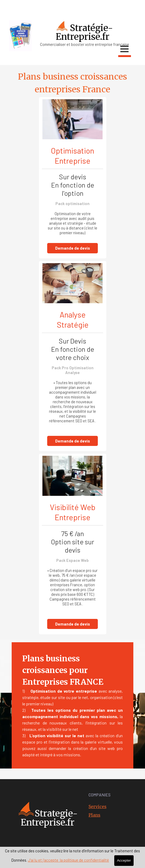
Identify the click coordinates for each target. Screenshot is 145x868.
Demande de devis (72, 248)
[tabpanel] (72, 10)
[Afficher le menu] (125, 50)
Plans (95, 815)
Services (98, 806)
